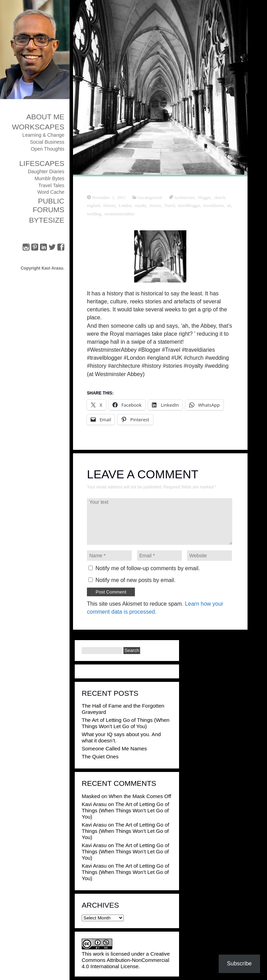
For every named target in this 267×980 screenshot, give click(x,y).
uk (229, 205)
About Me (45, 117)
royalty (141, 205)
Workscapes (38, 127)
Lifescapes (42, 163)
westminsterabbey (119, 214)
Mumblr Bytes (49, 178)
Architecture (185, 197)
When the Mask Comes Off (140, 796)
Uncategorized (150, 197)
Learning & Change (43, 135)
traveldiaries (214, 205)
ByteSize (47, 220)
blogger (204, 197)
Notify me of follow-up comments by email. (148, 568)
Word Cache (51, 192)
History (109, 205)
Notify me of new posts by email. (135, 580)
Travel (169, 205)
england (94, 205)
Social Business (47, 142)
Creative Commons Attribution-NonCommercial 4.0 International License (126, 960)
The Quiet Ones (100, 756)
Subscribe (239, 963)
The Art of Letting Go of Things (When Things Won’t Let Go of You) (126, 723)
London (125, 205)
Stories (155, 205)
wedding (94, 214)
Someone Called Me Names (114, 748)
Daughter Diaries (46, 172)
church (220, 197)
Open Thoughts (48, 149)
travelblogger (189, 205)
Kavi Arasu (94, 804)
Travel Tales (51, 185)
